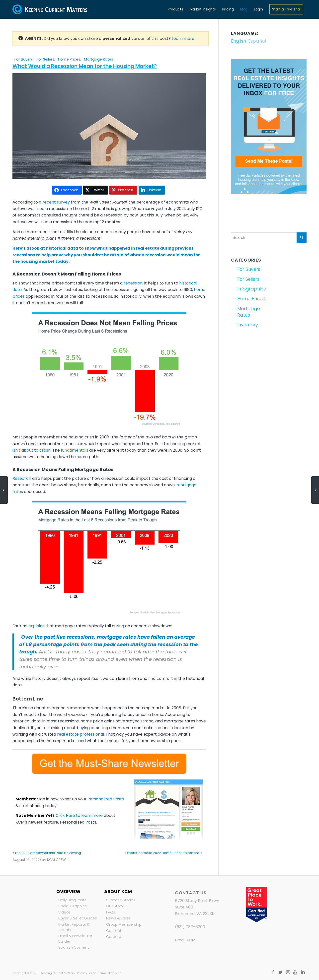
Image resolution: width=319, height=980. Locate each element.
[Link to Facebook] (273, 972)
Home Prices (69, 59)
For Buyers (24, 59)
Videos (65, 912)
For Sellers (45, 59)
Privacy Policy (86, 973)
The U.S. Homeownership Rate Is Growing (48, 853)
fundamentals (75, 450)
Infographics (251, 289)
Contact (114, 931)
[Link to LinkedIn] (303, 972)
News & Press (118, 918)
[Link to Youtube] (295, 972)
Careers (114, 937)
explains (36, 626)
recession (133, 283)
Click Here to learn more (79, 815)
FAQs (111, 912)
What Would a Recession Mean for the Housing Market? (85, 66)
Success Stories (121, 900)
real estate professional (80, 734)
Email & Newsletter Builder (75, 939)
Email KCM (185, 940)
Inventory (248, 325)
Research (22, 478)
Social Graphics (73, 906)
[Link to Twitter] (280, 972)
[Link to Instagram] (288, 972)
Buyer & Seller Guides (78, 918)
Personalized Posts (106, 799)
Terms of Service (110, 973)
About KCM (118, 891)
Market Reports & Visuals (74, 927)
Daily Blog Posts (72, 900)
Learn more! (184, 38)
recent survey (56, 202)
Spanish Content (74, 947)
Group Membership (124, 924)
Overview (68, 891)
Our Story (115, 906)
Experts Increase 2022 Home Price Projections (162, 853)
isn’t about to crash (32, 450)
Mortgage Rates (99, 59)
